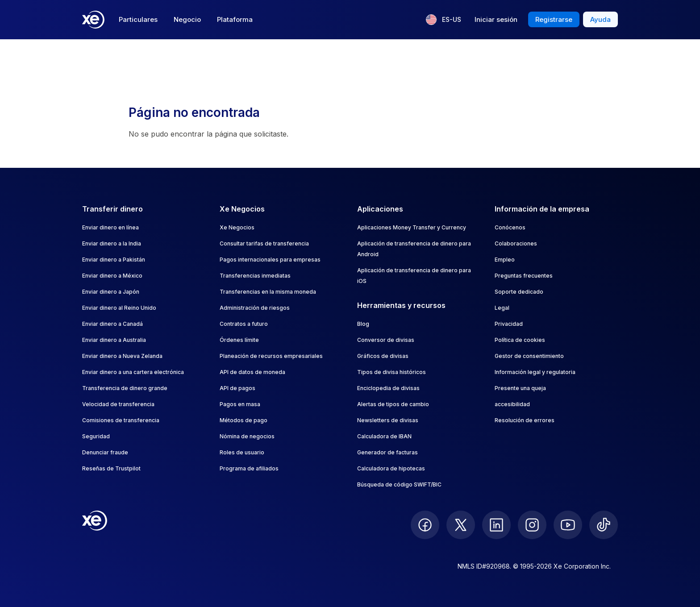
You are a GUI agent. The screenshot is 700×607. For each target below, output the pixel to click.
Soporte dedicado (519, 292)
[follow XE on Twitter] (461, 525)
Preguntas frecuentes (524, 276)
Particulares (138, 19)
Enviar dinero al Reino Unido (119, 308)
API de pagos (237, 388)
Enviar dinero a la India (112, 243)
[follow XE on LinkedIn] (496, 525)
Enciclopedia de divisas (388, 388)
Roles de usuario (242, 452)
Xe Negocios (237, 227)
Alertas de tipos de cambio (393, 404)
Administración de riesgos (255, 308)
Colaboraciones (516, 243)
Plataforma (235, 19)
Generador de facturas (387, 452)
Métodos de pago (244, 420)
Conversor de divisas (386, 340)
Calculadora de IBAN (384, 436)
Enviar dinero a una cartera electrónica (133, 372)
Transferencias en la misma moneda (268, 292)
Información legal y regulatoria (535, 372)
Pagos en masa (240, 404)
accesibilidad (512, 404)
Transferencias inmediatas (255, 276)
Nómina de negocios (247, 436)
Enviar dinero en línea (110, 227)
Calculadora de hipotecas (391, 468)
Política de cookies (520, 340)
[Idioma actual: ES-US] (444, 20)
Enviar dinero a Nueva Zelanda (122, 356)
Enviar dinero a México (112, 276)
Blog (363, 324)
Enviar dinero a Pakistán (114, 260)
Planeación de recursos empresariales (271, 356)
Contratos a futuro (244, 324)
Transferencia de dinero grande (125, 388)
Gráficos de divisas (383, 356)
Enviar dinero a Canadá (112, 324)
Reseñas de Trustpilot (111, 468)
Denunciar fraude (105, 452)
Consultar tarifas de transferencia (264, 243)
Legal (502, 308)
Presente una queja (520, 388)
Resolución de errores (525, 420)
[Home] (93, 20)
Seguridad (96, 436)
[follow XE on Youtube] (568, 525)
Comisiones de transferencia (121, 420)
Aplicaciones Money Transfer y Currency (412, 227)
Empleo (505, 260)
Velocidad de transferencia (118, 404)
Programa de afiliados (249, 468)
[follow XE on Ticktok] (604, 525)
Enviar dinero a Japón (111, 292)
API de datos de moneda (252, 372)
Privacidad (509, 324)
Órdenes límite (239, 340)
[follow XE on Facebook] (425, 525)
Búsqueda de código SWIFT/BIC (399, 484)
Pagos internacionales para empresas (270, 260)
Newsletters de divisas (388, 420)
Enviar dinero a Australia (114, 340)
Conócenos (510, 227)
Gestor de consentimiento (529, 356)
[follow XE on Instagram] (532, 525)
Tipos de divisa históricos (392, 372)
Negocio (187, 19)
